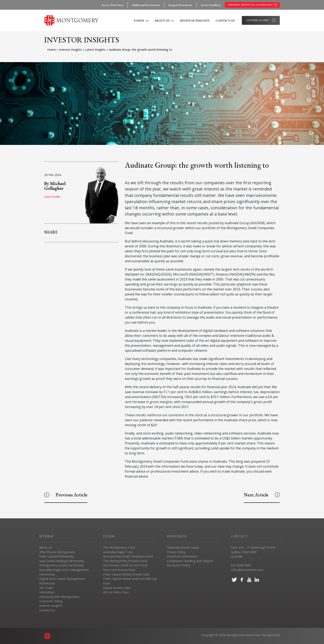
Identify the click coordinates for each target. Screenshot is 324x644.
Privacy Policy (176, 552)
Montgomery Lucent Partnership (62, 565)
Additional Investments (146, 5)
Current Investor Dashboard (252, 5)
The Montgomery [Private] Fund (125, 561)
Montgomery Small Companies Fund (128, 556)
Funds (141, 20)
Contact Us (225, 20)
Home (52, 50)
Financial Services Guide (183, 547)
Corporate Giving (51, 601)
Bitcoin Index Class (116, 592)
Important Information (182, 556)
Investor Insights (195, 20)
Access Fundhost (211, 5)
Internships (47, 592)
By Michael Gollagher (55, 186)
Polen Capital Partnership (57, 556)
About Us (164, 20)
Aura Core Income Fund (119, 570)
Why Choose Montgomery (57, 552)
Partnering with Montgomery (59, 597)
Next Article (262, 495)
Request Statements (180, 5)
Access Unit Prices (112, 5)
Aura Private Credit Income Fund (125, 565)
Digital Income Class (117, 588)
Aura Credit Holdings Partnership (62, 561)
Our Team (46, 588)
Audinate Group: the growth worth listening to (141, 50)
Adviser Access (261, 20)
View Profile (52, 197)
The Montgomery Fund (119, 547)
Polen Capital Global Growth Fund (126, 574)
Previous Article (66, 495)
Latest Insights (96, 50)
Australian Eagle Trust (118, 552)
